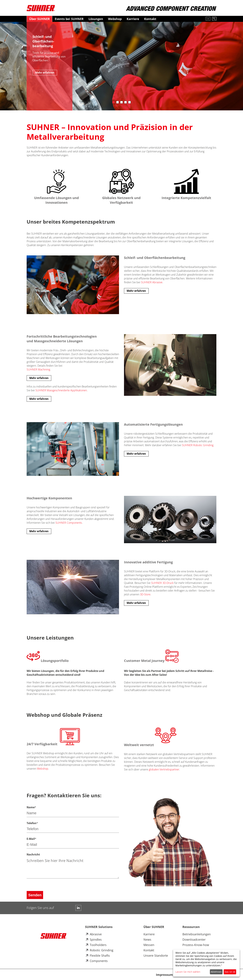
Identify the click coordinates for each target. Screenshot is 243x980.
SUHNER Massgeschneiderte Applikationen (61, 390)
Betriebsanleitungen (197, 934)
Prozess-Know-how (196, 945)
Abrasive (96, 934)
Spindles (96, 939)
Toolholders (98, 945)
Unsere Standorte (156, 955)
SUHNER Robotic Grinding (198, 445)
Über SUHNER (39, 19)
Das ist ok (230, 972)
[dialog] (206, 963)
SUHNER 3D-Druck (162, 583)
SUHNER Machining (38, 369)
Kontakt (150, 19)
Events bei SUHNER (69, 19)
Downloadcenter (194, 939)
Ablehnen (216, 972)
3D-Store (145, 594)
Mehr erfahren (45, 73)
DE (208, 19)
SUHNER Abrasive (152, 282)
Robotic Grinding (102, 950)
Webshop (115, 19)
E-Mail (31, 839)
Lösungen (96, 19)
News (147, 939)
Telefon (32, 823)
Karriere (133, 19)
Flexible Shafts (100, 955)
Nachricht (33, 854)
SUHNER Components (69, 523)
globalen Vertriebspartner (164, 769)
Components (99, 961)
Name (31, 807)
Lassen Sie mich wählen (188, 972)
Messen (149, 945)
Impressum (164, 975)
